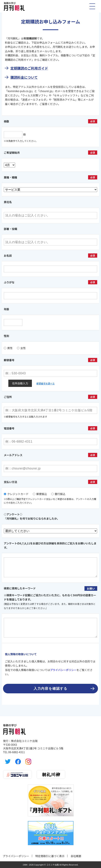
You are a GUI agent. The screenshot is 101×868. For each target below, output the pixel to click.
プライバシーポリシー (63, 670)
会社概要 (76, 856)
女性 (21, 348)
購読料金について (24, 77)
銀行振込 (58, 494)
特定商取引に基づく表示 (50, 856)
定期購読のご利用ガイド (29, 68)
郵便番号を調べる (46, 383)
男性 (8, 348)
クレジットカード (16, 494)
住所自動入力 (20, 383)
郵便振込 (40, 494)
